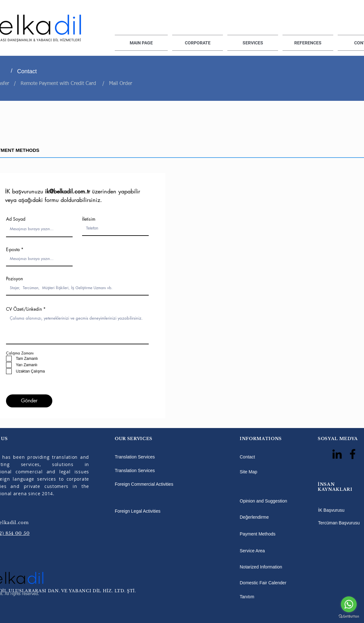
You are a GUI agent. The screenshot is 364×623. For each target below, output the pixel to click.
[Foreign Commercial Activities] (153, 484)
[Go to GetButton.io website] (349, 617)
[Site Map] (254, 472)
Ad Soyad (16, 219)
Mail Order (121, 84)
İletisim (89, 219)
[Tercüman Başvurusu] (339, 523)
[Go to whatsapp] (349, 604)
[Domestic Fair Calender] (278, 583)
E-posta (13, 250)
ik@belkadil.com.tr (68, 191)
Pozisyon (14, 279)
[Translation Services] (153, 457)
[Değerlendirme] (272, 517)
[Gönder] (29, 401)
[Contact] (50, 71)
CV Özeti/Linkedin (24, 309)
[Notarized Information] (272, 567)
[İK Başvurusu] (339, 510)
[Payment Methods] (272, 534)
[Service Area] (259, 551)
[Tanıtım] (252, 597)
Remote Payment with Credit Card (59, 84)
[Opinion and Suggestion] (272, 501)
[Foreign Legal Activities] (153, 511)
